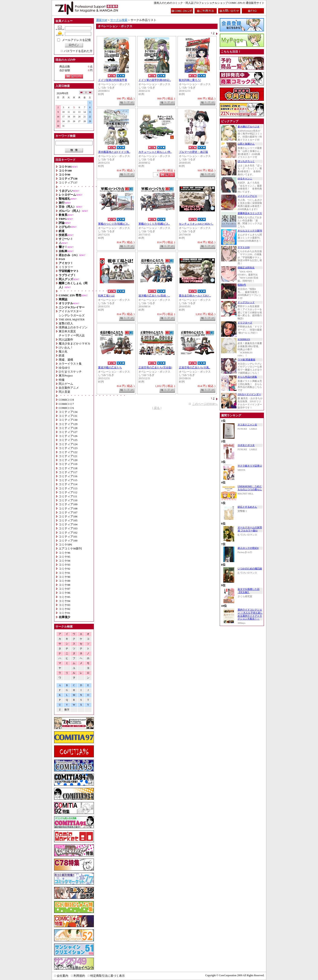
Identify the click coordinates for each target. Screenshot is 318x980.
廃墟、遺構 (66, 360)
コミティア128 (68, 428)
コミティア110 (68, 500)
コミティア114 (68, 484)
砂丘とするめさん (247, 507)
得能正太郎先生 (246, 268)
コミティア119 (68, 464)
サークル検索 (119, 20)
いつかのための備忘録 (250, 569)
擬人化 (63, 351)
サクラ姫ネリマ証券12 (250, 466)
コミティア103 (68, 528)
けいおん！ (66, 347)
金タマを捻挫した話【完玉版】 (249, 591)
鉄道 (62, 355)
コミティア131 (68, 416)
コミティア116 (68, 476)
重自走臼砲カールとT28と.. (195, 296)
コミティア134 (68, 412)
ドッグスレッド (246, 302)
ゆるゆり (64, 368)
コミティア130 (68, 420)
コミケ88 (64, 585)
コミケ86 (64, 593)
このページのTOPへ (205, 404)
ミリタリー (66, 267)
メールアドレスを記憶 (76, 40)
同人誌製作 (66, 340)
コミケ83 (64, 605)
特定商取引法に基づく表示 (108, 976)
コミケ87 (64, 589)
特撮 (62, 380)
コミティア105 (68, 520)
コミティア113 (68, 488)
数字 (67, 710)
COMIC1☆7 (66, 404)
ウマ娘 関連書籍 (246, 360)
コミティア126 (68, 436)
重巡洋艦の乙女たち (110, 368)
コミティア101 (68, 537)
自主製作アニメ (69, 388)
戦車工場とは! (106, 296)
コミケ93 (64, 565)
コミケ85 (64, 597)
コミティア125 (68, 440)
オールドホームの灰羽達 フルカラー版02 (250, 529)
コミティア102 (68, 533)
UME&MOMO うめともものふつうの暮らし (250, 488)
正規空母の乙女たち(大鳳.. (195, 368)
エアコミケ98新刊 (70, 548)
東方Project (66, 376)
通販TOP (102, 20)
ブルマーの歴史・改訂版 (193, 152)
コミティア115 (68, 480)
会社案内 (62, 976)
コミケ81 (64, 613)
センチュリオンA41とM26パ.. (196, 224)
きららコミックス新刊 (250, 231)
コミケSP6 (65, 545)
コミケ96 (64, 553)
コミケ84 (64, 601)
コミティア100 (68, 541)
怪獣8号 (242, 285)
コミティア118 (68, 468)
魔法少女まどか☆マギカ (75, 344)
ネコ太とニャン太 (247, 425)
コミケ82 (64, 609)
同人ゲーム (66, 384)
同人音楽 (64, 392)
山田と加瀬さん (246, 144)
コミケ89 (64, 581)
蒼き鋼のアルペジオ (249, 127)
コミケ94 (64, 561)
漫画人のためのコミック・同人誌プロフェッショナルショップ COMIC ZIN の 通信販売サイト (209, 3)
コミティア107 (68, 512)
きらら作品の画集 (247, 377)
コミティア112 (68, 492)
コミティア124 (68, 444)
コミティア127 (68, 432)
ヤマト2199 (244, 247)
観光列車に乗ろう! (190, 80)
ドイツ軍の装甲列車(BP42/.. (155, 80)
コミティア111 (68, 496)
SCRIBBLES (244, 339)
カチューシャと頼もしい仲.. (155, 152)
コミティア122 (68, 452)
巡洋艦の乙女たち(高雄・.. (154, 296)
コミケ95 (64, 557)
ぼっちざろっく (246, 161)
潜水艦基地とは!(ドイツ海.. (114, 152)
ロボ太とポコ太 (246, 445)
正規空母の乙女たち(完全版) (155, 368)
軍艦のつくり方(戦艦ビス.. (114, 224)
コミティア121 (68, 456)
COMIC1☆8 (66, 400)
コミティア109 (68, 504)
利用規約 (79, 976)
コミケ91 (64, 573)
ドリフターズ (245, 323)
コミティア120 (68, 460)
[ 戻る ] (157, 408)
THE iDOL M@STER (72, 319)
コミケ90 (64, 577)
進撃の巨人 (66, 323)
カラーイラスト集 (70, 364)
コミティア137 (68, 183)
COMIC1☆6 (66, 408)
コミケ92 (64, 569)
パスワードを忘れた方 (78, 51)
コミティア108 (68, 508)
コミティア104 (68, 524)
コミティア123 (68, 448)
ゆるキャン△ (245, 179)
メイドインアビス (247, 196)
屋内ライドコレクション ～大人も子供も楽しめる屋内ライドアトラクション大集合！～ (250, 614)
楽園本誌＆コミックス (250, 213)
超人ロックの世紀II (248, 548)
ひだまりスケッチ (70, 372)
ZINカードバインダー (249, 394)
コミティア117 (68, 472)
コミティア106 (68, 516)
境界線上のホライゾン (73, 327)
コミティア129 (68, 424)
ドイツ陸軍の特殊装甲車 (113, 80)
